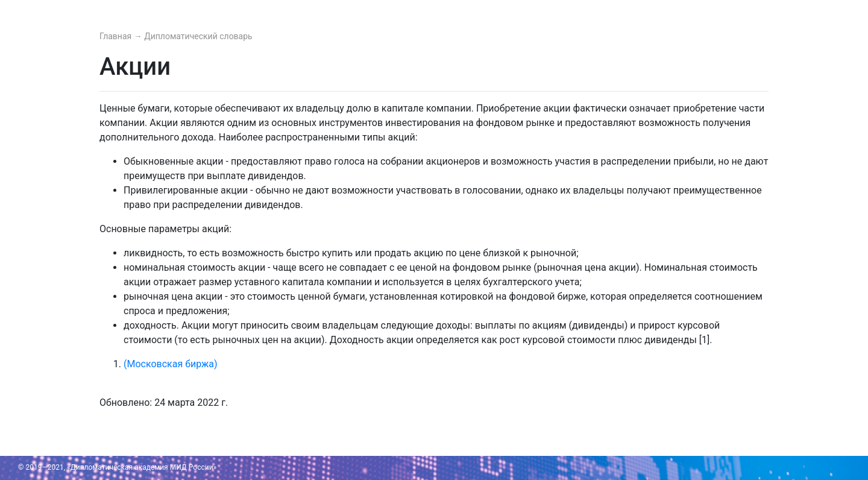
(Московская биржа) (171, 364)
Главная (117, 36)
